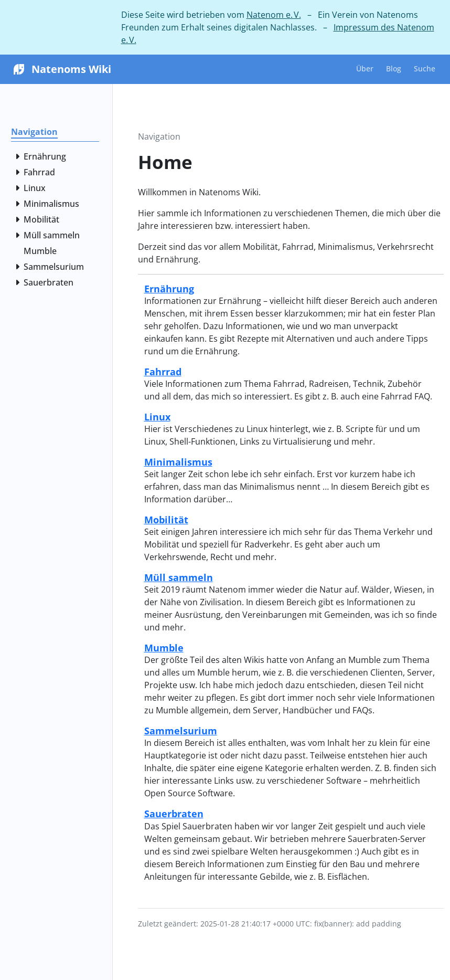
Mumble (164, 647)
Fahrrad (163, 371)
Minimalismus (178, 462)
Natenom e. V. (274, 15)
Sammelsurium (181, 730)
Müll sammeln (179, 577)
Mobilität (166, 519)
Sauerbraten (174, 813)
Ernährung (169, 288)
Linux (157, 417)
